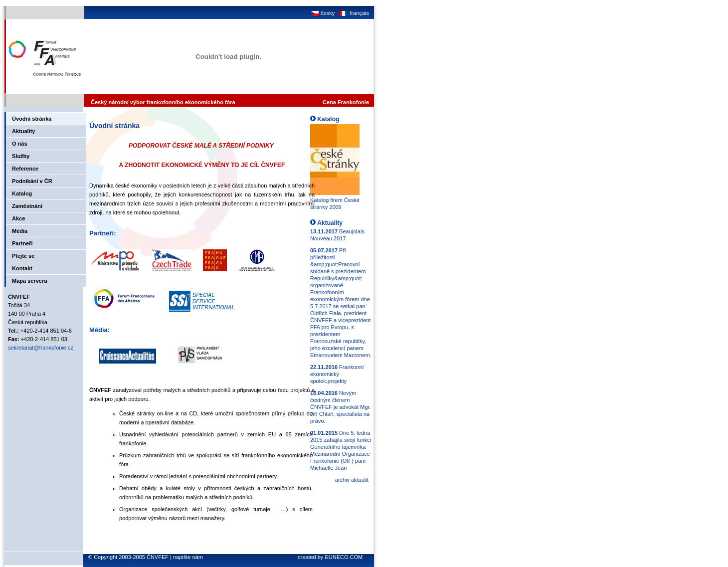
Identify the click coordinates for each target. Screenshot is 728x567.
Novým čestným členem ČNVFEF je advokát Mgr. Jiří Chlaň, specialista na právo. (341, 407)
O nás (20, 144)
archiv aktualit (352, 480)
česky (322, 13)
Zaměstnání (27, 206)
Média (20, 231)
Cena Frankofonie (346, 102)
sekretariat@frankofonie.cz (41, 348)
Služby (21, 156)
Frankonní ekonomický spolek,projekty (337, 374)
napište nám (188, 557)
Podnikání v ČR (32, 181)
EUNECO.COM (344, 557)
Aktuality (23, 131)
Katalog (22, 193)
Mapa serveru (30, 281)
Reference (25, 169)
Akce (18, 218)
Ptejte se (23, 256)
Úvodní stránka (32, 119)
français (353, 13)
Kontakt (22, 268)
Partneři (22, 243)
